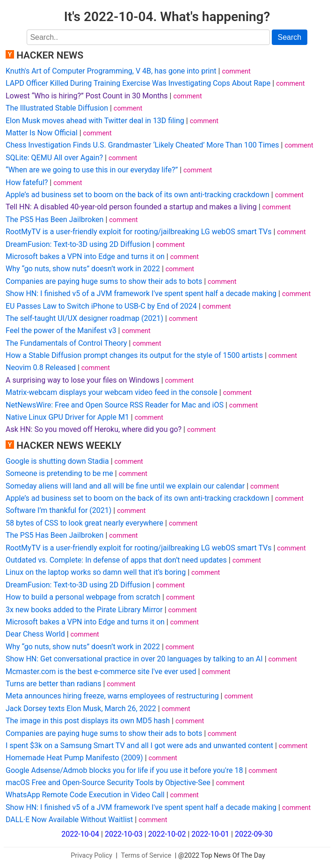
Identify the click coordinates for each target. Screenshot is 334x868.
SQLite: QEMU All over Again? (54, 158)
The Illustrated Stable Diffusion (57, 108)
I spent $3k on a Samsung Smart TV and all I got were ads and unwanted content (139, 746)
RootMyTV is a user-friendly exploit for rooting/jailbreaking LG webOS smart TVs (139, 232)
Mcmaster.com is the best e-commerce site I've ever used (101, 671)
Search (290, 37)
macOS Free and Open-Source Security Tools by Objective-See (108, 783)
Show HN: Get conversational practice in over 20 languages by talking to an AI (134, 659)
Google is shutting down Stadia (57, 461)
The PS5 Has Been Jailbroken (54, 219)
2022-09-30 (254, 834)
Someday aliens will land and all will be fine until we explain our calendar (125, 486)
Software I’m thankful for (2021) (58, 510)
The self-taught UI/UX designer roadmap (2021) (84, 318)
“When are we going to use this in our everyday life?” (92, 170)
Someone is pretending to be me (59, 473)
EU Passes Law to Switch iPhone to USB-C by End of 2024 (101, 306)
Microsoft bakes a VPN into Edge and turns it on (85, 256)
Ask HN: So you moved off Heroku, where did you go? (94, 429)
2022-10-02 (167, 834)
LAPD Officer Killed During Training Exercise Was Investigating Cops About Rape (138, 83)
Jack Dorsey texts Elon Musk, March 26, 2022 (81, 708)
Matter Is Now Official (42, 133)
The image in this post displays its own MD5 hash (88, 721)
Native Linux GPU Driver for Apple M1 (67, 417)
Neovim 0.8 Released (41, 367)
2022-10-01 (210, 834)
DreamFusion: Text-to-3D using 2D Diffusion (78, 244)
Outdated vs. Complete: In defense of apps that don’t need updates (116, 560)
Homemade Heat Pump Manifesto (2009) (74, 758)
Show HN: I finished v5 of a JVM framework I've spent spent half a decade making (141, 293)
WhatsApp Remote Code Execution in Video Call (85, 795)
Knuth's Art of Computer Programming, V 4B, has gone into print (111, 71)
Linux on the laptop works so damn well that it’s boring (96, 572)
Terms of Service (146, 856)
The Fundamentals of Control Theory (66, 343)
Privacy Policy (91, 856)
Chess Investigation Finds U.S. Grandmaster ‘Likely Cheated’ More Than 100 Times (142, 145)
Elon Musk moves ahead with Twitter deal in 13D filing (95, 121)
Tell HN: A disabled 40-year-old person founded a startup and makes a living (131, 207)
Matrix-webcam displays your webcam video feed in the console (112, 392)
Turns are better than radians (53, 684)
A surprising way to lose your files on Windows (83, 380)
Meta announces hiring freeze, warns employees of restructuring (112, 696)
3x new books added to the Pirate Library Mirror (84, 610)
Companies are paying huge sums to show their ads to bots (104, 281)
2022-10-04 (80, 834)
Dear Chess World (35, 634)
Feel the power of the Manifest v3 (61, 330)
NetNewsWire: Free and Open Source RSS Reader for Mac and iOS (115, 405)
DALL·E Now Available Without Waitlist (69, 820)
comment (236, 71)
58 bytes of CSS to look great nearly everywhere (84, 523)
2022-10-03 (124, 834)
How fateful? (27, 182)
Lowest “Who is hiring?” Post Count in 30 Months (87, 96)
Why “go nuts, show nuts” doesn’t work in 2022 (83, 269)
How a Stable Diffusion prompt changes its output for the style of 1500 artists (134, 355)
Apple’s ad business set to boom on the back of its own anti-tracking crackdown (138, 195)
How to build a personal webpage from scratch (83, 597)
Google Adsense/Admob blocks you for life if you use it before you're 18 (124, 770)
